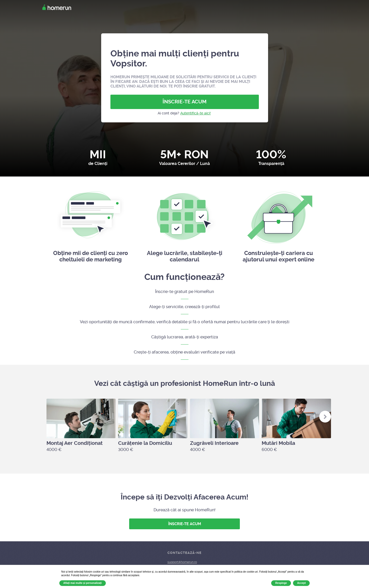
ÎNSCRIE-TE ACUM (184, 102)
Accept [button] (301, 583)
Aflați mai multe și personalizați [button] (83, 583)
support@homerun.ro (182, 562)
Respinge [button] (281, 583)
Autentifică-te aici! (196, 113)
